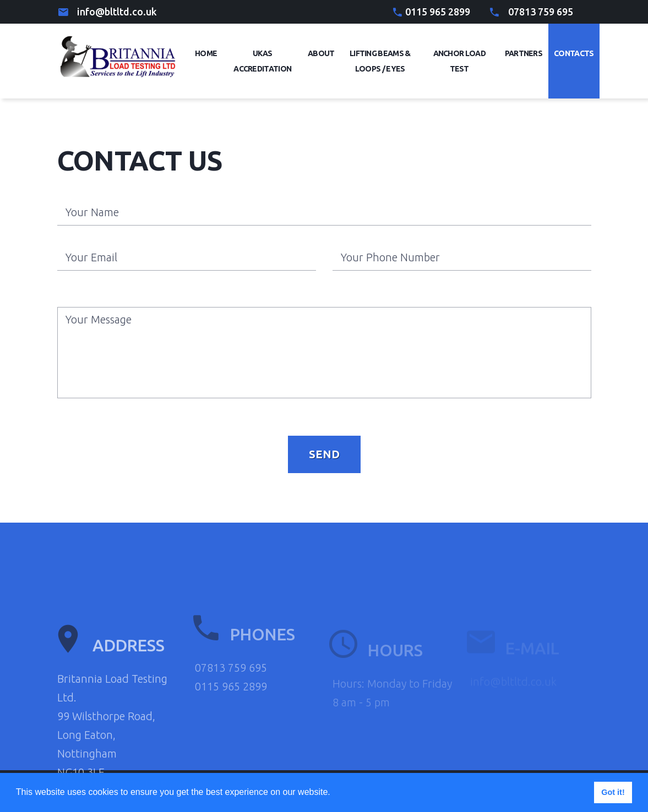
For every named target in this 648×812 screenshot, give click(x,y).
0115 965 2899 (438, 12)
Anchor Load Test (459, 61)
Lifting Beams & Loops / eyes (380, 61)
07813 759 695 (541, 12)
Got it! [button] (613, 792)
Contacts (574, 53)
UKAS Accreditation (262, 61)
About (321, 53)
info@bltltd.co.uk (117, 12)
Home (206, 53)
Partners (524, 53)
